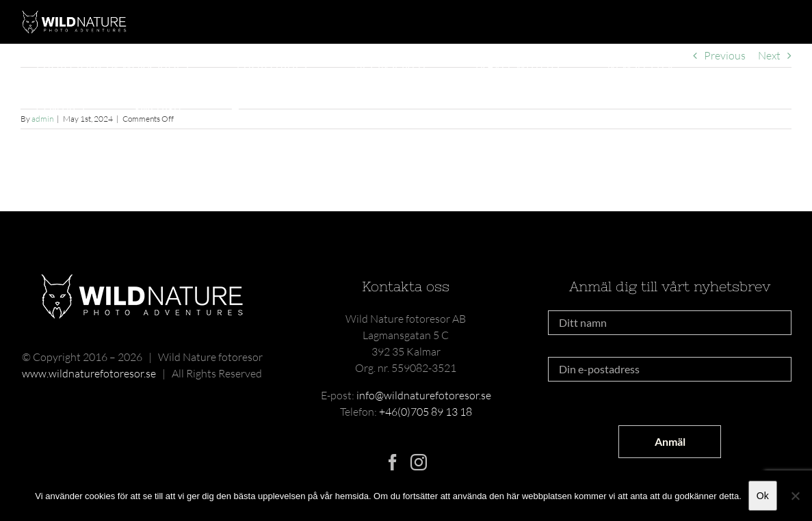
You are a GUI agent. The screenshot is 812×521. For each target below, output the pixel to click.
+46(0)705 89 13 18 (425, 412)
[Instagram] (419, 462)
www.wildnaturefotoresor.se (89, 373)
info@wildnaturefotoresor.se (424, 395)
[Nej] (795, 496)
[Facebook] (393, 462)
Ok (763, 496)
